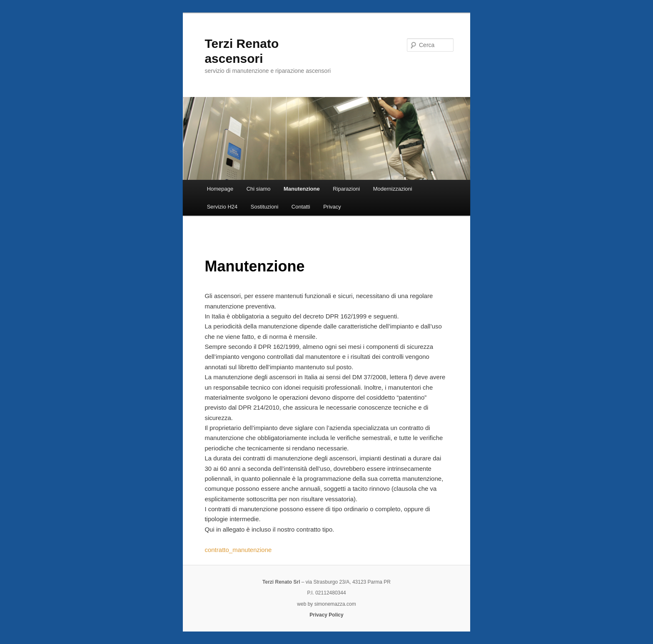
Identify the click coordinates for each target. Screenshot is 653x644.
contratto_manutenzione (238, 550)
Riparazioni (346, 189)
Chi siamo (259, 189)
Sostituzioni (264, 207)
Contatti (301, 207)
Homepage (220, 189)
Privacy (332, 207)
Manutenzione (302, 189)
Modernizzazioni (393, 189)
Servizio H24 (222, 207)
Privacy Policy (326, 615)
